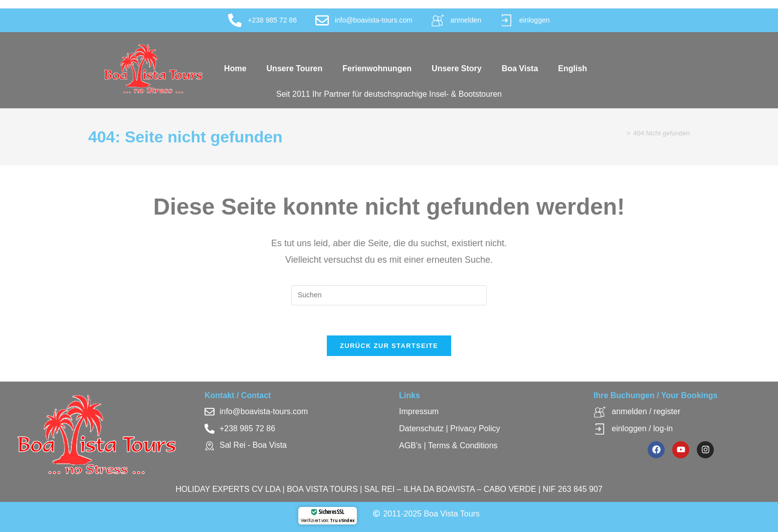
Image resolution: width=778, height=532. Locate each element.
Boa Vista (520, 68)
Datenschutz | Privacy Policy (450, 429)
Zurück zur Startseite (389, 346)
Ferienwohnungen (377, 68)
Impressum (419, 412)
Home (235, 68)
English (572, 68)
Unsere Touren (295, 68)
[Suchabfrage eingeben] (389, 295)
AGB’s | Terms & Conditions (448, 446)
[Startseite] (622, 133)
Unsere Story (457, 68)
